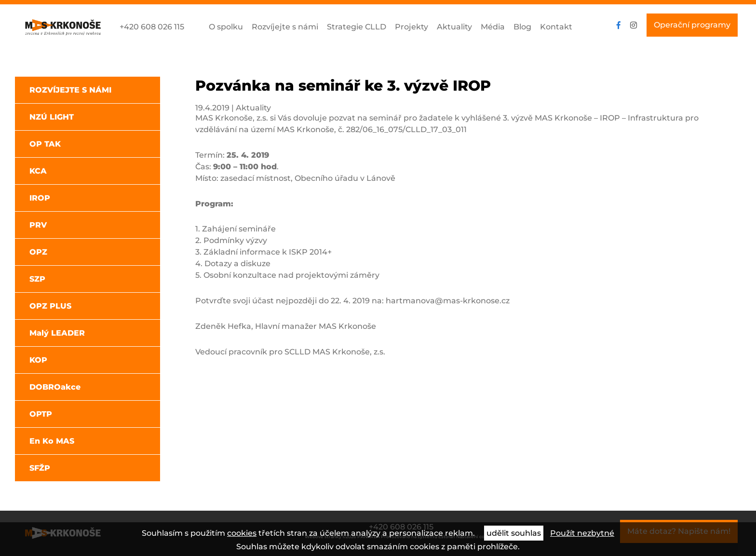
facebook (619, 25)
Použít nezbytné (582, 533)
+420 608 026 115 (152, 27)
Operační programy (692, 25)
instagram (634, 25)
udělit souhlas (514, 533)
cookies (242, 533)
